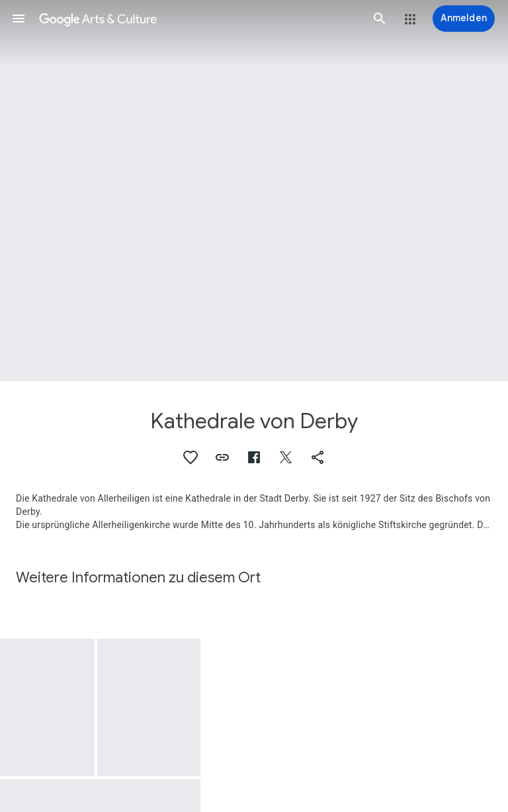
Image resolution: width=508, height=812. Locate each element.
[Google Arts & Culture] (199, 19)
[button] (19, 19)
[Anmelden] (464, 19)
